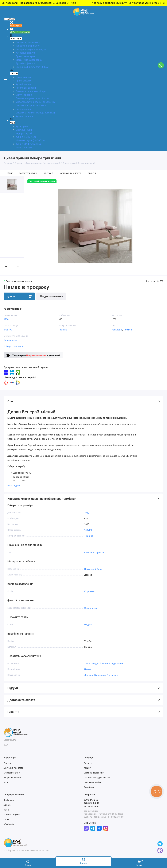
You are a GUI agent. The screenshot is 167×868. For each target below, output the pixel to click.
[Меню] (6, 79)
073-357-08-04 (91, 803)
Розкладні (117, 330)
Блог (6, 782)
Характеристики (28, 173)
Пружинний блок (93, 569)
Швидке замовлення (51, 296)
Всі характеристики (13, 346)
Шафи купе (9, 800)
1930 (6, 319)
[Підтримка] (161, 65)
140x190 (8, 330)
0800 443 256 (91, 800)
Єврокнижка (10, 340)
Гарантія (92, 173)
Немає (88, 669)
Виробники (89, 787)
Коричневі (90, 591)
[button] (6, 267)
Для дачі (89, 675)
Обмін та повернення (94, 773)
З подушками (116, 664)
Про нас (7, 763)
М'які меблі (9, 824)
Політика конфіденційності (97, 777)
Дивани (7, 805)
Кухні (6, 810)
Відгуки (48, 173)
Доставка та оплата (70, 173)
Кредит (87, 768)
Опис (10, 173)
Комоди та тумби (12, 815)
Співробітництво (12, 773)
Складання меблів (93, 782)
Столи (7, 819)
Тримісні (128, 330)
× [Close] (164, 3)
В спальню (100, 675)
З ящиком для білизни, (97, 664)
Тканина (63, 330)
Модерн (88, 625)
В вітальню (112, 675)
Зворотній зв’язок (12, 777)
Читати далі (14, 486)
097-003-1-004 (91, 807)
